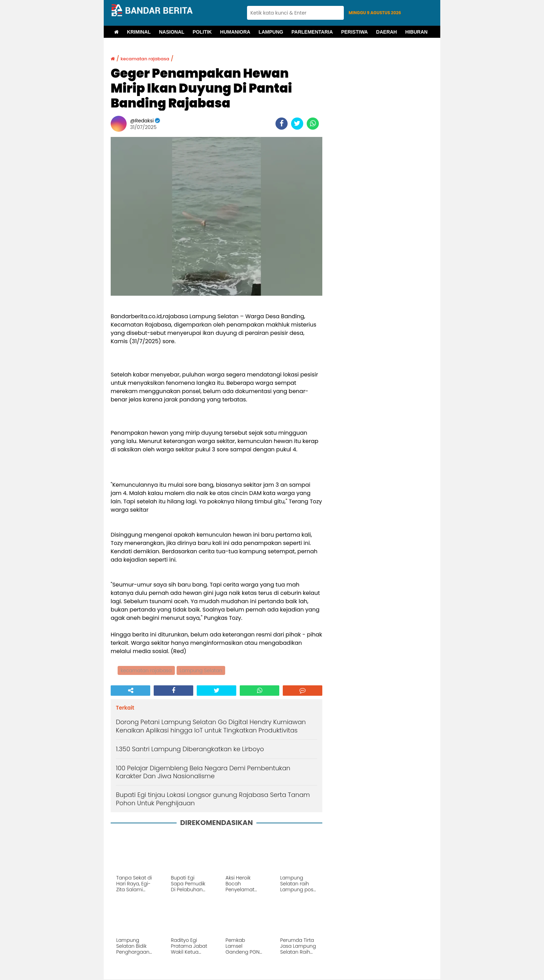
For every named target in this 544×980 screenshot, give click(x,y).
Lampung (271, 32)
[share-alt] (130, 691)
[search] (295, 13)
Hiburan (416, 32)
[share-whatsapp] (313, 124)
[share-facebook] (282, 124)
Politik (202, 32)
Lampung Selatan (202, 671)
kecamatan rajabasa (151, 58)
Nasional (172, 32)
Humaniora (235, 32)
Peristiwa (354, 32)
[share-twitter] (297, 124)
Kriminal (139, 32)
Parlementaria (312, 32)
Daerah (386, 32)
